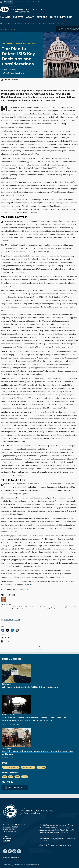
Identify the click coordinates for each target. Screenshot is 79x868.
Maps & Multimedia (61, 17)
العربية (23, 73)
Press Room (7, 839)
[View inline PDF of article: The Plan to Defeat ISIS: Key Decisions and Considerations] (39, 620)
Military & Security (14, 23)
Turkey (25, 777)
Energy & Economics (29, 23)
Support (42, 17)
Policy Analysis (8, 43)
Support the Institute (57, 845)
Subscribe (6, 841)
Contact (6, 836)
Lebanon (52, 23)
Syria (17, 777)
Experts (18, 17)
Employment (7, 865)
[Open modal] (69, 29)
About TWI (43, 845)
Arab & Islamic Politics (11, 767)
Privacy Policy (19, 865)
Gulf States (61, 23)
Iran (45, 23)
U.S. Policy (41, 767)
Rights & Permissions (32, 865)
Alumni (69, 845)
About (30, 17)
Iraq (11, 777)
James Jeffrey (10, 70)
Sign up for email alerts (15, 787)
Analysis (5, 17)
